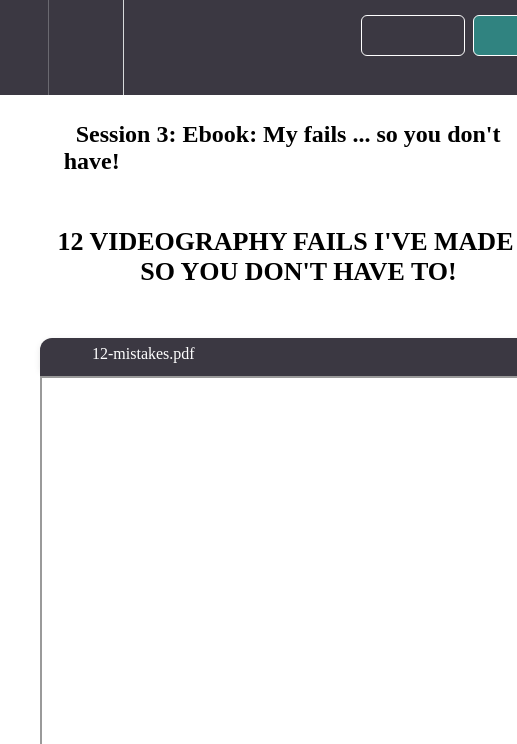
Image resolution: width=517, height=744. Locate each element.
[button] (24, 47)
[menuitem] (85, 47)
